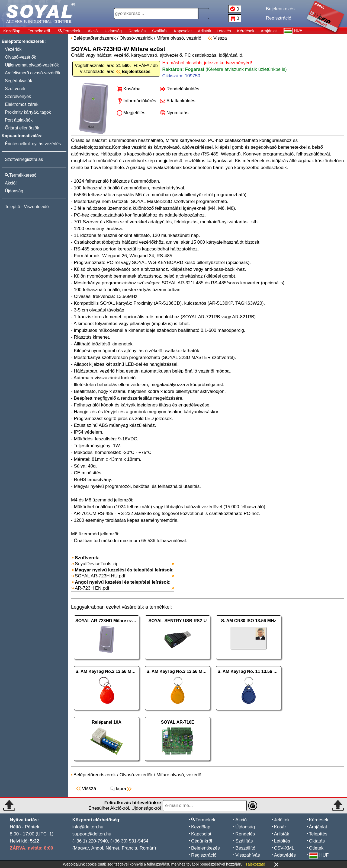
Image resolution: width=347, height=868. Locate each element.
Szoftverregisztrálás (24, 159)
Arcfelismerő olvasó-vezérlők (33, 73)
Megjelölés (134, 113)
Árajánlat (269, 31)
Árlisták (205, 31)
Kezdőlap (12, 31)
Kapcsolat (183, 31)
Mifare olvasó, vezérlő (179, 38)
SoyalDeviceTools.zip (97, 564)
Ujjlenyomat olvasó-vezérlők (32, 65)
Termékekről (39, 31)
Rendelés (137, 31)
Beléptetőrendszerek (95, 38)
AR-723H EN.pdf (92, 588)
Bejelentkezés (205, 848)
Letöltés (224, 31)
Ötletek (316, 848)
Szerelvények (18, 96)
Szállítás (160, 31)
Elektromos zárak (22, 104)
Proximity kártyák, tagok (28, 112)
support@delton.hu (92, 834)
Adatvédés (285, 855)
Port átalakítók (19, 120)
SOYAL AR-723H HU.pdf (100, 576)
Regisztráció (204, 855)
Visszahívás (248, 855)
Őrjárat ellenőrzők (22, 128)
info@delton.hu (88, 827)
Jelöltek (282, 820)
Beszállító (245, 848)
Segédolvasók (19, 81)
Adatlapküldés (181, 101)
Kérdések (246, 31)
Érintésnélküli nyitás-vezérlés (33, 144)
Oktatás (317, 841)
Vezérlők (13, 49)
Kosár (280, 827)
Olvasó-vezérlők (20, 57)
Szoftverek (15, 89)
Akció (93, 31)
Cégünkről (202, 841)
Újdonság (113, 31)
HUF (319, 855)
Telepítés (318, 834)
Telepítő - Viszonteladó (27, 207)
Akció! (11, 183)
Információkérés (140, 101)
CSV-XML (284, 848)
